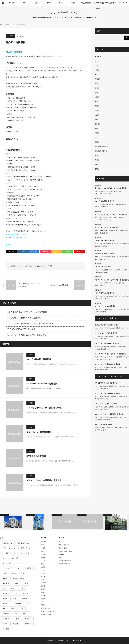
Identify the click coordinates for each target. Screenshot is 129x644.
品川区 (61, 3)
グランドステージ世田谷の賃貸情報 (107, 227)
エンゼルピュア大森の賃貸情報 (105, 306)
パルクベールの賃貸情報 (103, 267)
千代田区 (97, 79)
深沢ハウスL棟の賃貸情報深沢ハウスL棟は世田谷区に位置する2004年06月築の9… (112, 429)
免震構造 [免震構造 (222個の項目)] (6, 583)
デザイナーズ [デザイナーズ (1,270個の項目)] (26, 548)
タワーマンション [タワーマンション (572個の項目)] (9, 548)
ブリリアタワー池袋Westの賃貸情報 (107, 343)
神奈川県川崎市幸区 (101, 151)
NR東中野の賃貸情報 (36, 456)
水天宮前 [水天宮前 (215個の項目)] (6, 604)
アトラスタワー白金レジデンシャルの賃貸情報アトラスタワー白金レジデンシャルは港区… (112, 358)
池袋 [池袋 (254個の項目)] (28, 604)
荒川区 (97, 160)
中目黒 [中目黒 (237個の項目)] (14, 573)
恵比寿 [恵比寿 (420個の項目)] (26, 593)
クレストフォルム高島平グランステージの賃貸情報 (112, 280)
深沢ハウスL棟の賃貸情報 (103, 424)
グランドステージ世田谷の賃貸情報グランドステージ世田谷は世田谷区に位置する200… (112, 232)
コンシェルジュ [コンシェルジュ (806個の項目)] (23, 543)
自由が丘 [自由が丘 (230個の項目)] (6, 619)
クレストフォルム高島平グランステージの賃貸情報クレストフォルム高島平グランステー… (112, 284)
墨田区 (97, 93)
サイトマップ (123, 3)
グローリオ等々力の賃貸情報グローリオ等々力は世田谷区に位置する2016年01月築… (112, 297)
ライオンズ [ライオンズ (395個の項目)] (7, 563)
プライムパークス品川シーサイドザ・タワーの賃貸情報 (30, 323)
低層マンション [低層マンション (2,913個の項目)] (18, 578)
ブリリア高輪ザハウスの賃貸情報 (106, 383)
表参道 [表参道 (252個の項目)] (17, 619)
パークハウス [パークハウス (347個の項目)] (7, 553)
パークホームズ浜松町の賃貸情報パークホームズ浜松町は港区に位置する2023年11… (112, 337)
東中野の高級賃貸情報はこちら (17, 238)
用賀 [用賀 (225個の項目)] (22, 609)
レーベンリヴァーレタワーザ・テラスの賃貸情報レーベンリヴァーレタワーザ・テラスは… (112, 219)
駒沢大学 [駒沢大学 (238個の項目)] (28, 624)
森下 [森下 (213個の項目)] (14, 598)
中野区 (10, 36)
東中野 (8, 245)
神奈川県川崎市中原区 (102, 147)
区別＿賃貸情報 (86, 3)
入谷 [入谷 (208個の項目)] (16, 583)
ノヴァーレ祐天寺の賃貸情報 (104, 254)
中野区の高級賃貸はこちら (15, 234)
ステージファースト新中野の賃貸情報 (44, 408)
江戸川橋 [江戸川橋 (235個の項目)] (18, 604)
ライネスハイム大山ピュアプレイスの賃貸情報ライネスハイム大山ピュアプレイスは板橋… (112, 192)
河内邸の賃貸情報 (14, 52)
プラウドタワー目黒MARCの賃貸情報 (107, 364)
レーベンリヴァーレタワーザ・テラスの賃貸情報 (111, 214)
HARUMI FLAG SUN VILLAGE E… (106, 325)
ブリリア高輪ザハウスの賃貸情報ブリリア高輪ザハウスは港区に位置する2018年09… (112, 387)
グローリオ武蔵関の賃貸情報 (104, 201)
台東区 (97, 84)
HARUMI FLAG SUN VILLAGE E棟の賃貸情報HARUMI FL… (112, 328)
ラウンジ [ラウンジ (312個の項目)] (19, 563)
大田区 (97, 97)
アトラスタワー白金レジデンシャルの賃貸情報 (110, 354)
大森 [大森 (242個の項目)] (22, 588)
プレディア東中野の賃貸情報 (104, 241)
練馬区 (97, 156)
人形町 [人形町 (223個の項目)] (5, 578)
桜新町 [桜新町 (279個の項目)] (5, 598)
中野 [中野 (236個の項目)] (23, 573)
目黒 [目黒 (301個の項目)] (16, 614)
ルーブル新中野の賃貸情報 (39, 359)
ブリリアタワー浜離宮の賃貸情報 (106, 404)
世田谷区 (12, 3)
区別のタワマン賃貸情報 (98, 4)
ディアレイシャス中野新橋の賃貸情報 (44, 480)
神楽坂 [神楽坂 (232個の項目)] (26, 614)
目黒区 (97, 142)
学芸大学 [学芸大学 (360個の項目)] (6, 593)
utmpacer (19, 266)
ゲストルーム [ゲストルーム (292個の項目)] (7, 543)
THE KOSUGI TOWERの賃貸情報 (21, 329)
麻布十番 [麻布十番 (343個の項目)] (6, 629)
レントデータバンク (64, 12)
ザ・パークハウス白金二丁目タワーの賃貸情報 (27, 335)
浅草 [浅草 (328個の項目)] (4, 609)
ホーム (60, 542)
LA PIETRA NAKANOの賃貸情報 (42, 384)
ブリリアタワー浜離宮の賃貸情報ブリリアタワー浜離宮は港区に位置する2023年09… (112, 408)
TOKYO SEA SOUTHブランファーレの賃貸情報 (27, 312)
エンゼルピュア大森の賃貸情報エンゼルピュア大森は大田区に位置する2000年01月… (112, 310)
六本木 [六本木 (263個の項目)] (26, 583)
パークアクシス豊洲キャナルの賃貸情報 (24, 318)
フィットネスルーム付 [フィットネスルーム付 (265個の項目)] (11, 558)
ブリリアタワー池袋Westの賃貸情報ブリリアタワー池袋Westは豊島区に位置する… (111, 348)
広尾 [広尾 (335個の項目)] (16, 593)
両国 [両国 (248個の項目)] (4, 573)
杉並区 (97, 115)
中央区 (97, 66)
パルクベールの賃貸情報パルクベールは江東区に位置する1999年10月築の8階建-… (111, 271)
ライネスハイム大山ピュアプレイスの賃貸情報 (110, 188)
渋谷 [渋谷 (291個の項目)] (13, 609)
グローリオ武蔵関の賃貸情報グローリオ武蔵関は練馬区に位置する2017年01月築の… (112, 206)
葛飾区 (97, 165)
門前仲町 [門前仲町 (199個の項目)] (16, 624)
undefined (98, 57)
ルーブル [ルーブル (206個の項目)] (6, 568)
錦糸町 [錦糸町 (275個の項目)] (5, 624)
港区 (24, 3)
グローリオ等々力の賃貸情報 (104, 293)
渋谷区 (49, 3)
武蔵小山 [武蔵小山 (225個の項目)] (25, 598)
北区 (96, 75)
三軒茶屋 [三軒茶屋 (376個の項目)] (28, 568)
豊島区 (97, 169)
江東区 (74, 3)
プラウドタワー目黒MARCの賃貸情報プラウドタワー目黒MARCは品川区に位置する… (111, 369)
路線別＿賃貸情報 (110, 3)
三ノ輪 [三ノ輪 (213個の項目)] (17, 568)
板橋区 (97, 120)
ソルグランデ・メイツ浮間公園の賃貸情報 (109, 414)
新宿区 (37, 3)
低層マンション (42, 266)
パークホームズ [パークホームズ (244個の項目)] (23, 553)
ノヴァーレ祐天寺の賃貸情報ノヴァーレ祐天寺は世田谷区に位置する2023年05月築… (112, 258)
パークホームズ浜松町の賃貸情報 (106, 333)
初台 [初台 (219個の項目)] (13, 588)
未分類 (97, 111)
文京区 (97, 102)
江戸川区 (97, 124)
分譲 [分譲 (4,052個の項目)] (4, 588)
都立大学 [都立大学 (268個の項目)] (28, 619)
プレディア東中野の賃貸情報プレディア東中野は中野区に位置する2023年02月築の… (112, 245)
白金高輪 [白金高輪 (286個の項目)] (6, 614)
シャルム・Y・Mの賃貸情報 (39, 432)
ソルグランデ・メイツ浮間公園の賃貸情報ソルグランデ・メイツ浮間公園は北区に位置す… (112, 418)
